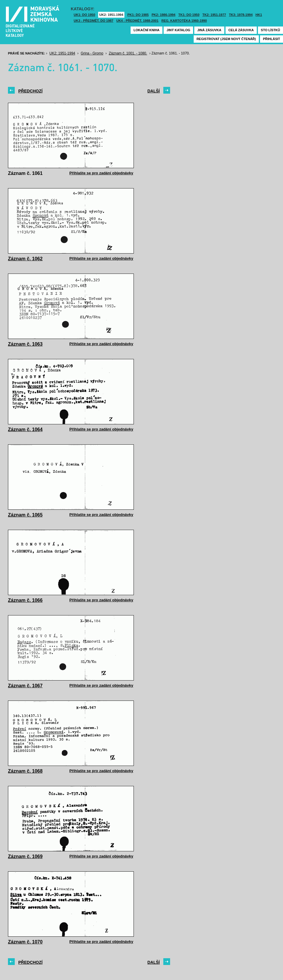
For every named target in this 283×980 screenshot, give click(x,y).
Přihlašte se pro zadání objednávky (101, 173)
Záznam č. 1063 (25, 344)
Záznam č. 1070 (25, 942)
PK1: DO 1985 (138, 15)
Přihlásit (272, 39)
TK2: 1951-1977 (214, 15)
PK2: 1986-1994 (163, 15)
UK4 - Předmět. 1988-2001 (137, 21)
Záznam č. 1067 (25, 686)
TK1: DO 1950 (189, 15)
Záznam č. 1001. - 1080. (128, 53)
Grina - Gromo (92, 53)
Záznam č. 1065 (25, 515)
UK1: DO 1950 (84, 15)
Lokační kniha (147, 30)
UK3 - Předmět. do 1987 (93, 21)
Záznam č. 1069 (25, 856)
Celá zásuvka (241, 30)
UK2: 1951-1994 (111, 15)
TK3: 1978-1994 (241, 15)
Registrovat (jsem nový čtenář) (226, 39)
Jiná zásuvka (209, 30)
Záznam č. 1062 (25, 259)
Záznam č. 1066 (25, 600)
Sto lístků (270, 30)
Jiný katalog (178, 30)
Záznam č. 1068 (25, 771)
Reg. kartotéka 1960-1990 (184, 21)
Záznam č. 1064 (25, 429)
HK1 (259, 15)
